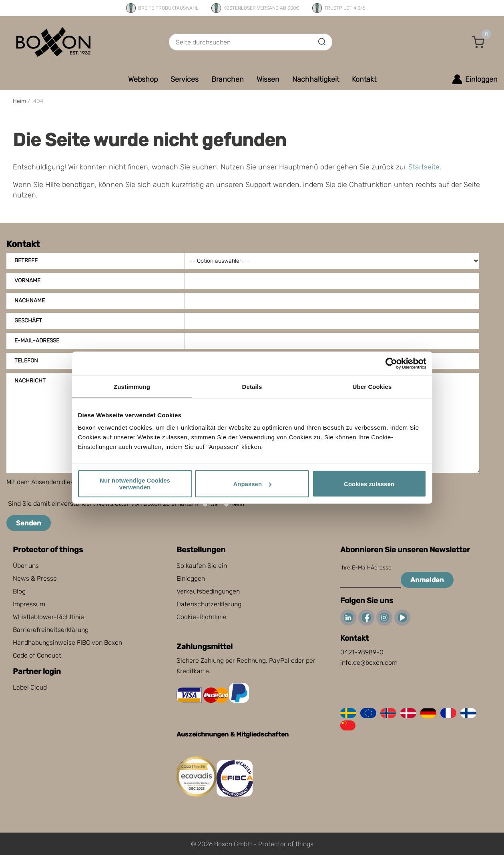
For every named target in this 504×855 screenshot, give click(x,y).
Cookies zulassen (369, 484)
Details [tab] (252, 386)
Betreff (26, 261)
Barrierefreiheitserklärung (51, 630)
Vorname (27, 281)
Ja (210, 504)
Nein (234, 504)
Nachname (30, 301)
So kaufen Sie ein (202, 566)
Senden (29, 523)
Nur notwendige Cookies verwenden (135, 484)
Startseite (424, 167)
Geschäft (28, 321)
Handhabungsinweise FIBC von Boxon (67, 643)
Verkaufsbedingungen (208, 591)
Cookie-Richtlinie (202, 617)
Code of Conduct (37, 655)
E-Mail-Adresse (37, 341)
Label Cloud (30, 687)
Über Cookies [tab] (372, 386)
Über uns (26, 566)
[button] (478, 42)
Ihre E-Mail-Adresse (366, 568)
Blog (19, 591)
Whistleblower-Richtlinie (48, 617)
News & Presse (35, 578)
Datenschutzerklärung (209, 604)
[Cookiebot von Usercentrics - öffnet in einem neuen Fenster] (391, 363)
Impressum (29, 604)
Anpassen (252, 484)
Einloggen (191, 578)
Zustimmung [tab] (132, 386)
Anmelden (427, 580)
